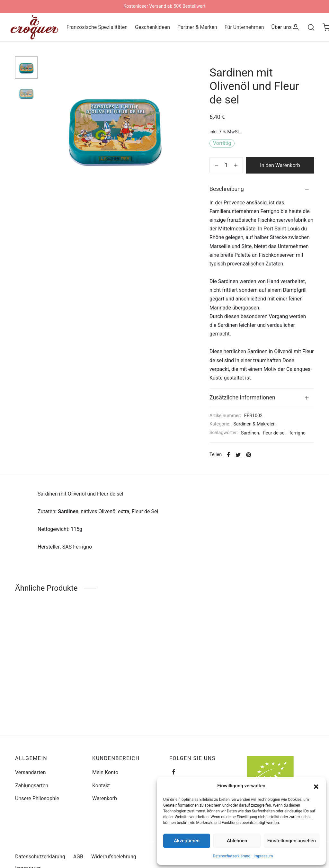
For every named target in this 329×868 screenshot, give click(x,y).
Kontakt (101, 786)
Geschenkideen (152, 27)
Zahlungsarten (32, 786)
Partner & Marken (197, 27)
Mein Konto (105, 772)
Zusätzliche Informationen (242, 398)
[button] (316, 786)
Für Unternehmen (244, 27)
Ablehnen (237, 841)
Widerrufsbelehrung (114, 857)
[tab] (262, 189)
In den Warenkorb (280, 165)
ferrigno (298, 433)
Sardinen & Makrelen (255, 424)
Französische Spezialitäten (97, 27)
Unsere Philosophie (37, 798)
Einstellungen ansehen (292, 841)
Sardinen (250, 433)
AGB (78, 857)
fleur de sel (274, 433)
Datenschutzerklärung (231, 856)
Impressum (263, 856)
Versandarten (31, 772)
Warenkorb (105, 798)
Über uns (282, 27)
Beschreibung (227, 189)
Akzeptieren (187, 841)
